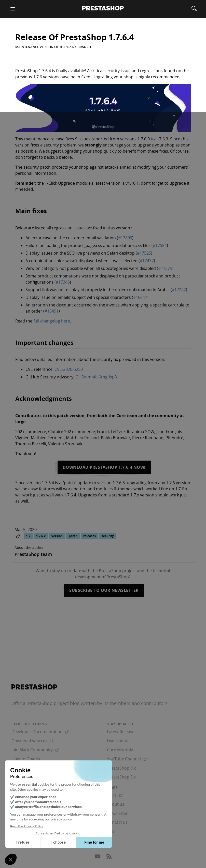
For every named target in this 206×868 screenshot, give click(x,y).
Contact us (117, 822)
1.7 (28, 536)
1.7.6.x (41, 536)
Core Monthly (120, 750)
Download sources (32, 741)
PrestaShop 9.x (121, 768)
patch (73, 536)
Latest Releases (122, 732)
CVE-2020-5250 (69, 369)
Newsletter (117, 813)
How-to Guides (26, 759)
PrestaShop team (33, 554)
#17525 (144, 253)
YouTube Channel (127, 759)
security (108, 536)
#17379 (165, 268)
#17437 (147, 261)
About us (116, 804)
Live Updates (119, 741)
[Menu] (13, 9)
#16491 (52, 311)
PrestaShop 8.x (121, 777)
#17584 (160, 245)
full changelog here (52, 321)
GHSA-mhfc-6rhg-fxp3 (96, 377)
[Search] (194, 9)
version (57, 536)
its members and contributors (135, 703)
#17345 (63, 282)
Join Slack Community (35, 750)
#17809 (125, 238)
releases (90, 536)
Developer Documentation (40, 732)
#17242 (179, 290)
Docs (115, 795)
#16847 (140, 297)
